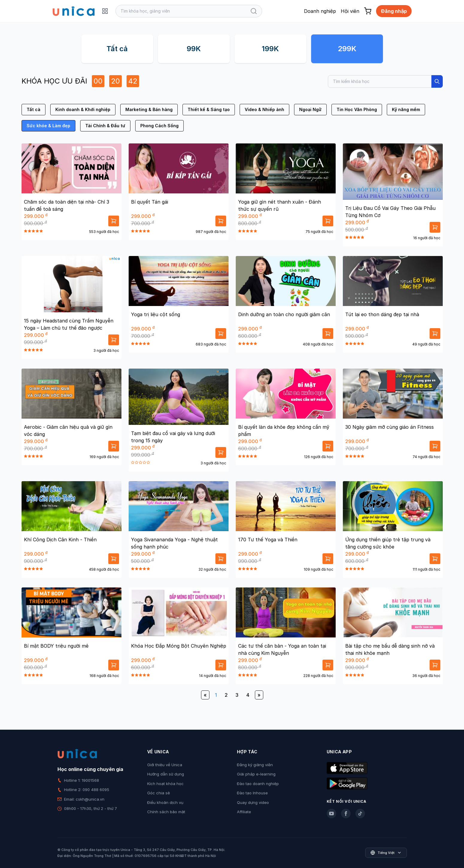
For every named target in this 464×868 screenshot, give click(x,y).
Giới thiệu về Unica (165, 765)
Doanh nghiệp (320, 11)
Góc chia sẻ (159, 793)
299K (347, 49)
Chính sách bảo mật (166, 812)
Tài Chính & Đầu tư (105, 126)
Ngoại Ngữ (310, 109)
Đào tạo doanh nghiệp (258, 784)
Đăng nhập (394, 11)
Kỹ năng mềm (406, 109)
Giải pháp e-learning (256, 774)
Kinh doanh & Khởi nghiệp (83, 109)
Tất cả (117, 49)
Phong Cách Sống (159, 126)
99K (194, 49)
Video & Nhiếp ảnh (264, 109)
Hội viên (350, 11)
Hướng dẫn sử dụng (166, 774)
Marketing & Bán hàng (149, 109)
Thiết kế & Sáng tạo (209, 109)
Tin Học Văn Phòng (357, 109)
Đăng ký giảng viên (255, 765)
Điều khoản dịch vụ (165, 802)
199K (270, 49)
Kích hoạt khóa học (165, 784)
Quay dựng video (253, 802)
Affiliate (244, 812)
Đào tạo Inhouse (252, 793)
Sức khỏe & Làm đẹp (48, 126)
